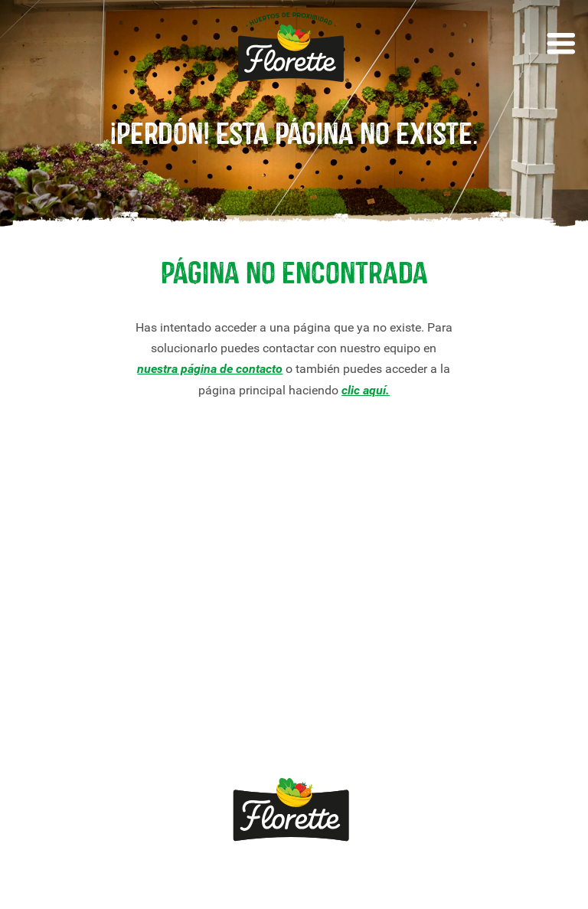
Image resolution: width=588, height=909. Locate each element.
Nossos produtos (65, 569)
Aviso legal (156, 877)
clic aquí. (366, 390)
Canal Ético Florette (72, 735)
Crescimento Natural (75, 686)
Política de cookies (412, 877)
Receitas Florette (65, 619)
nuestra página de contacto (210, 369)
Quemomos (199, 611)
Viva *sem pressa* (69, 710)
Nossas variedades (71, 594)
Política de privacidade (273, 877)
